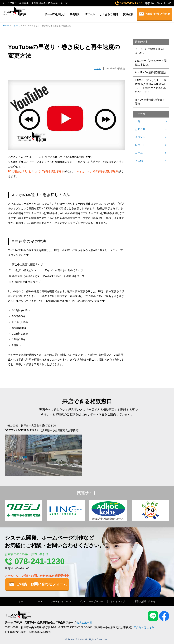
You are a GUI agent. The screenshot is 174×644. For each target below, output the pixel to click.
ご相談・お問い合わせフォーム (42, 584)
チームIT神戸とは (55, 14)
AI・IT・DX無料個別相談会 (151, 72)
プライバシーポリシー (91, 601)
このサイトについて (61, 601)
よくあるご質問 (109, 14)
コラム (98, 68)
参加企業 (128, 14)
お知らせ (140, 129)
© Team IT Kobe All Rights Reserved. (87, 639)
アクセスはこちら (144, 627)
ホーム (22, 601)
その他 (139, 161)
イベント (140, 137)
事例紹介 (75, 14)
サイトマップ (118, 601)
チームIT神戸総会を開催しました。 (150, 51)
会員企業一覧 (84, 623)
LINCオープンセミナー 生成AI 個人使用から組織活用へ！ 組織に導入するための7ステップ (151, 86)
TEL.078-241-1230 (16, 632)
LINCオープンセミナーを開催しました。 (151, 63)
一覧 (138, 121)
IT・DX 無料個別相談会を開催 (150, 102)
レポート (140, 145)
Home (6, 26)
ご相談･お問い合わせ (157, 14)
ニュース (16, 26)
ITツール (90, 14)
